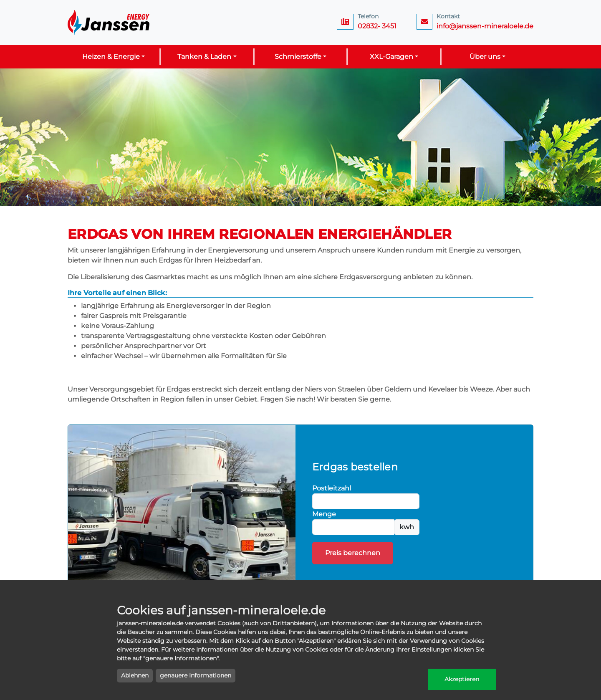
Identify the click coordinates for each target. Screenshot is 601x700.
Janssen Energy (109, 23)
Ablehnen (135, 675)
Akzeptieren (462, 679)
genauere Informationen (196, 675)
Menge (324, 514)
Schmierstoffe (298, 57)
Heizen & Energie (111, 57)
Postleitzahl (332, 488)
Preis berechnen (353, 553)
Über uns (485, 57)
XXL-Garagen (391, 57)
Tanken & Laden (204, 57)
